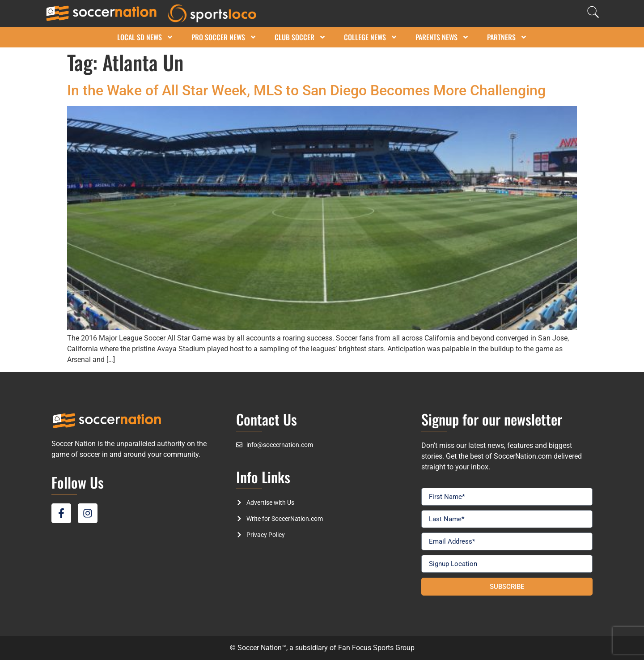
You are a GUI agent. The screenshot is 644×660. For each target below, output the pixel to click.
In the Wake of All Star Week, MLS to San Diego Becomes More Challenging (306, 90)
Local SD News (145, 37)
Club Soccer (300, 37)
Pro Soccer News (224, 37)
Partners (507, 37)
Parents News (442, 37)
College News (371, 37)
